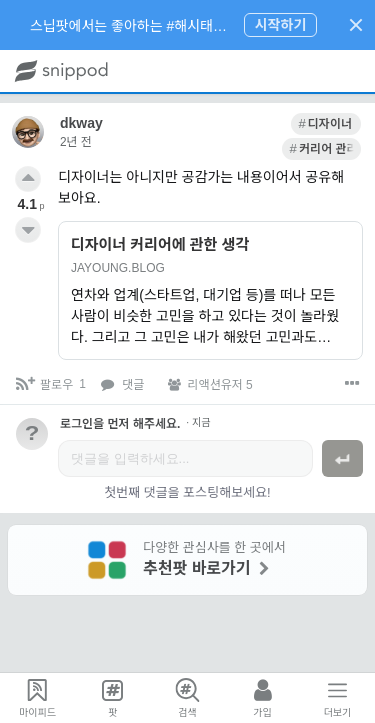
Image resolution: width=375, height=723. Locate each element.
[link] (243, 124)
